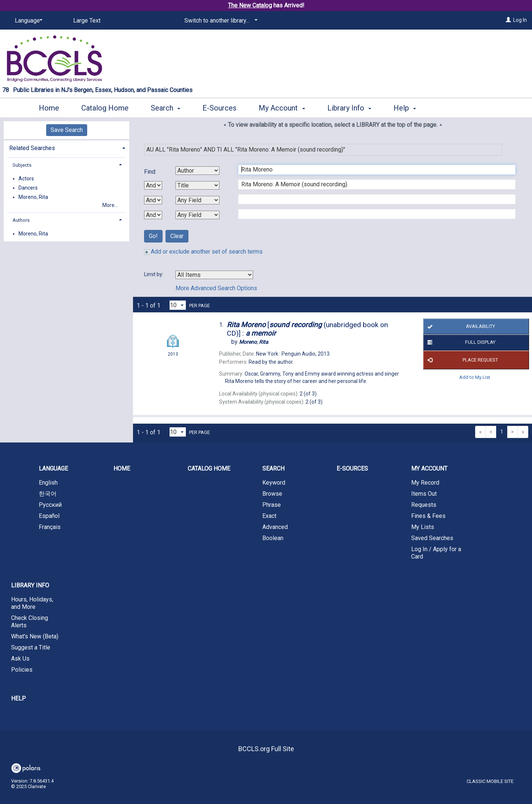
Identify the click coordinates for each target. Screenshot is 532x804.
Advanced (275, 527)
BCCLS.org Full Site (266, 749)
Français (50, 527)
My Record (425, 483)
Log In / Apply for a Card (436, 553)
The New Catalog (250, 5)
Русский (50, 505)
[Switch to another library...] (220, 21)
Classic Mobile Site (490, 781)
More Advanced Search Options (216, 288)
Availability (460, 326)
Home (49, 108)
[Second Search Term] (373, 184)
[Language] (27, 21)
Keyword (274, 483)
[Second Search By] (197, 185)
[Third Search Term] (373, 199)
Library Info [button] (349, 108)
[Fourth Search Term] (373, 214)
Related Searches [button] (32, 148)
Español (49, 516)
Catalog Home (105, 108)
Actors (26, 179)
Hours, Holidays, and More (32, 603)
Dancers (28, 188)
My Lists (423, 527)
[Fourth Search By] (197, 215)
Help (18, 698)
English (48, 483)
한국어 (48, 494)
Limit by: (154, 274)
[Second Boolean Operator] (153, 200)
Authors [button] (21, 220)
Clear (177, 236)
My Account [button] (282, 108)
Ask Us (20, 659)
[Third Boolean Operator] (153, 215)
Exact (269, 516)
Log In (520, 20)
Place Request (461, 360)
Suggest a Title (31, 647)
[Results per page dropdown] (178, 305)
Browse (272, 494)
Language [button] (53, 469)
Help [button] (405, 108)
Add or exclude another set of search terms (203, 252)
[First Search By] (197, 171)
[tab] (66, 147)
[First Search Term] (373, 170)
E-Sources (219, 108)
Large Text (87, 21)
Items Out (424, 494)
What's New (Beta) (35, 636)
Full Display (460, 343)
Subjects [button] (22, 165)
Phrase (272, 505)
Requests (424, 505)
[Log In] (508, 20)
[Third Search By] (197, 200)
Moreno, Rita (33, 197)
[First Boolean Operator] (153, 185)
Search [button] (166, 108)
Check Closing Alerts (30, 622)
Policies (22, 670)
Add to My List (475, 377)
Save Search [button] (67, 130)
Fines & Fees (428, 516)
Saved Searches (432, 538)
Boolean (273, 538)
